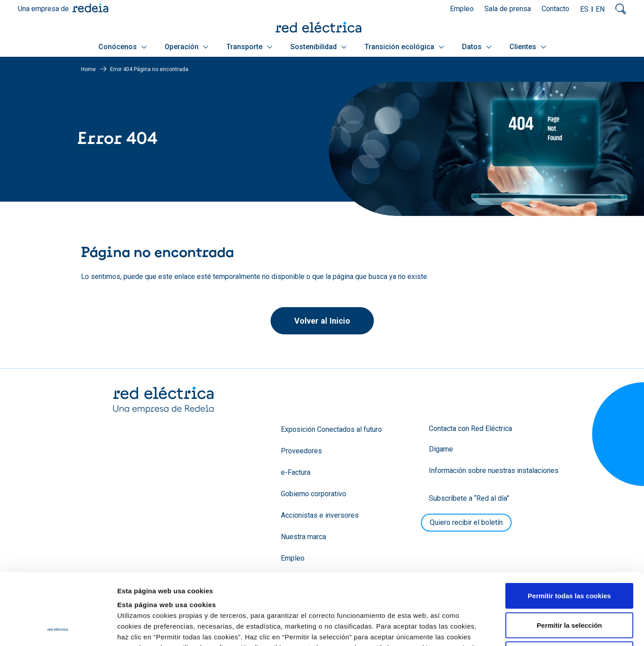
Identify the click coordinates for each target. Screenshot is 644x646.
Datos (477, 47)
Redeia (90, 8)
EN (600, 9)
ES (584, 9)
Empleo (462, 9)
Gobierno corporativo (314, 494)
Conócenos (123, 47)
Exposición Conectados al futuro (331, 429)
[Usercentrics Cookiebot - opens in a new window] (58, 629)
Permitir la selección (569, 558)
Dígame (441, 449)
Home (88, 69)
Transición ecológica (404, 47)
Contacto (555, 9)
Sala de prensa (508, 9)
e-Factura (296, 472)
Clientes (528, 47)
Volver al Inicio (322, 321)
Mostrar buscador (621, 9)
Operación (186, 47)
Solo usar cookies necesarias (569, 587)
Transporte (249, 47)
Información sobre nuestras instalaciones (494, 471)
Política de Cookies (389, 591)
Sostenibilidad (318, 47)
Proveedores (301, 451)
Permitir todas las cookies (569, 529)
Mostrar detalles (484, 628)
